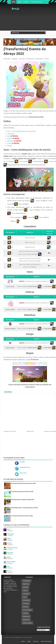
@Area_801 (23, 473)
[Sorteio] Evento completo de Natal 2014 (23, 500)
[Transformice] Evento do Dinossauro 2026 (23, 483)
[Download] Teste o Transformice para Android (25, 508)
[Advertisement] (38, 18)
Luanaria (9, 543)
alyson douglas (11, 562)
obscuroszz (10, 552)
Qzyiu (8, 566)
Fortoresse (26, 603)
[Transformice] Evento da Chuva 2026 (22, 516)
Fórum (25, 597)
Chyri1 (8, 529)
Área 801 (22, 462)
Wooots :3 (9, 571)
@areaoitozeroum (25, 467)
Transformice (26, 581)
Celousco (25, 613)
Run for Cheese (27, 610)
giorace (9, 557)
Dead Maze (26, 594)
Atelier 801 (26, 584)
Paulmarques (10, 534)
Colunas (25, 590)
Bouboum (26, 607)
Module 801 (26, 620)
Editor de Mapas (27, 623)
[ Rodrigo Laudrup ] (12, 548)
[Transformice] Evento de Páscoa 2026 (22, 492)
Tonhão (9, 538)
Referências (26, 616)
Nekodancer (26, 600)
